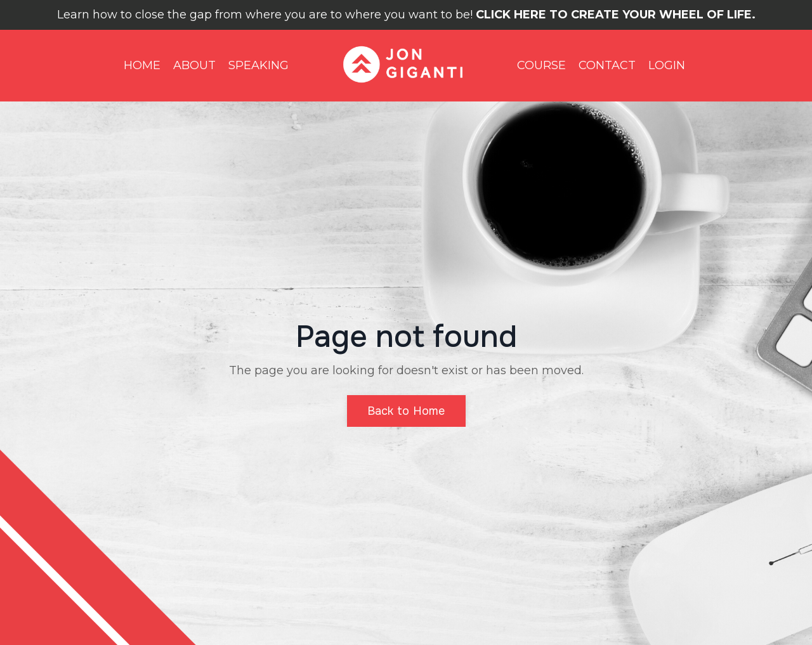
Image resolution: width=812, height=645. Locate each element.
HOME (142, 65)
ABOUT (194, 65)
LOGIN (667, 65)
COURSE (541, 65)
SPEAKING (259, 65)
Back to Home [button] (406, 411)
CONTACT (607, 65)
